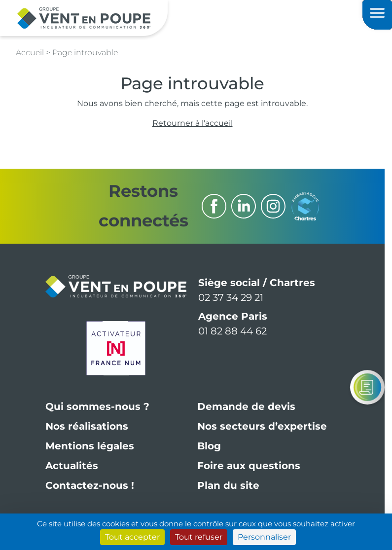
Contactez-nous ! (90, 485)
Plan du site (228, 485)
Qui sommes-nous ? (97, 406)
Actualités (72, 466)
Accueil (30, 53)
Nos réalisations (87, 426)
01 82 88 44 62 (232, 331)
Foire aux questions (249, 466)
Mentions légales (90, 446)
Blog (209, 446)
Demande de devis (246, 406)
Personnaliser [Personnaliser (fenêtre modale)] (264, 537)
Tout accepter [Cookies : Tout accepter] (132, 537)
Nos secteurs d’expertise (262, 426)
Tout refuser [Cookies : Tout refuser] (199, 537)
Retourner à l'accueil (193, 123)
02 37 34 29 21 (231, 297)
